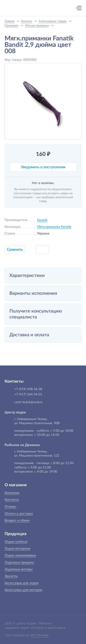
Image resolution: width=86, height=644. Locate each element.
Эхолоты (11, 576)
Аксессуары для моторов (23, 590)
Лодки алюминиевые (20, 555)
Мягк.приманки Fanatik (54, 227)
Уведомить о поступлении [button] (43, 167)
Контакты (12, 500)
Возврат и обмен (17, 520)
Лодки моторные (17, 549)
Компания (12, 493)
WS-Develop (40, 635)
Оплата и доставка (19, 514)
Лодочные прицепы (19, 563)
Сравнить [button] (15, 250)
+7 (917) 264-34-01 (28, 394)
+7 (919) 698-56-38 (34, 8)
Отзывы (10, 507)
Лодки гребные (16, 542)
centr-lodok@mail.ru (28, 402)
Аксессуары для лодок (22, 583)
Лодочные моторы (19, 569)
